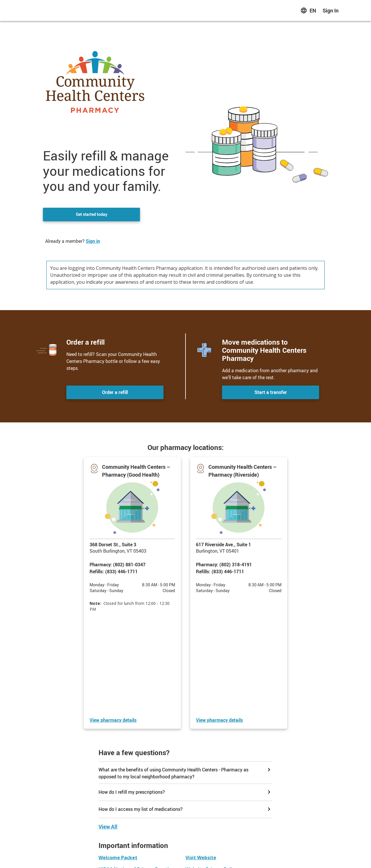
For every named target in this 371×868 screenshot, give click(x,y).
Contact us (186, 825)
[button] (132, 544)
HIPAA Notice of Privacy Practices (138, 856)
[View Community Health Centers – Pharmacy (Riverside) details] (219, 622)
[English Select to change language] (308, 11)
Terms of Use (229, 856)
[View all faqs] (108, 728)
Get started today (91, 215)
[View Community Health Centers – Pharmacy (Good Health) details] (113, 622)
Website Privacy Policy (193, 856)
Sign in (93, 241)
